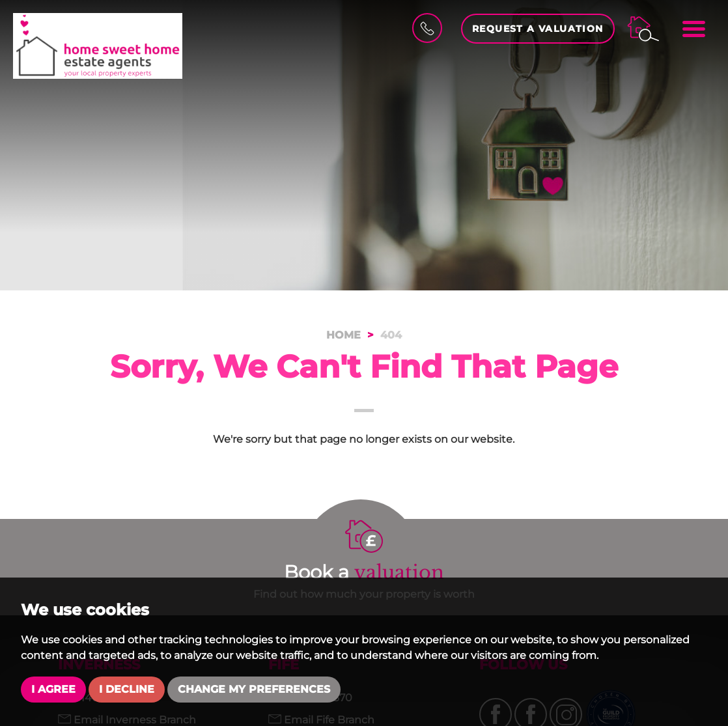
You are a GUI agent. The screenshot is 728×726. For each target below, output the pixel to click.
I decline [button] (127, 689)
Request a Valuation (538, 29)
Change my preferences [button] (254, 689)
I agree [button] (53, 689)
